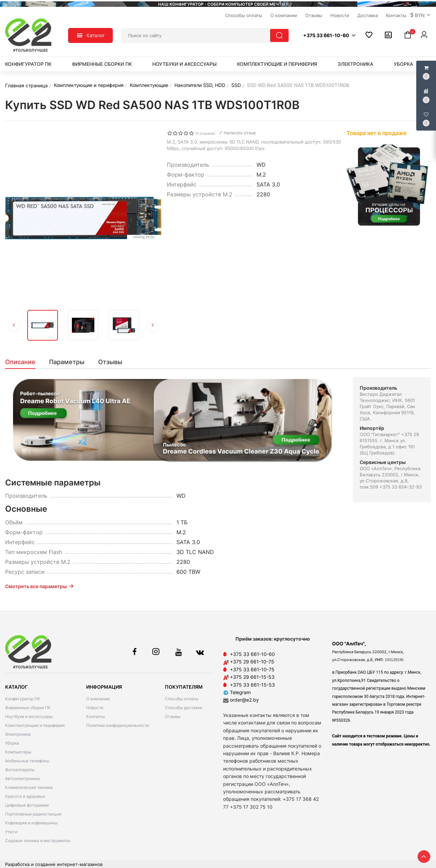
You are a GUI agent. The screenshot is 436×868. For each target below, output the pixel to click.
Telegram (237, 692)
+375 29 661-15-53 (252, 677)
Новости (95, 708)
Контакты (96, 716)
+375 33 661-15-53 (252, 685)
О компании (98, 699)
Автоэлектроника (22, 779)
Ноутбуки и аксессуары (184, 64)
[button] (421, 15)
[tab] (24, 362)
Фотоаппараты (20, 770)
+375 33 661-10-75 (252, 669)
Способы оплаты (182, 699)
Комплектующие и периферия (277, 64)
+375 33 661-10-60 (252, 654)
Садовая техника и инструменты (38, 841)
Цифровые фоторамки (27, 805)
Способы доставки (184, 708)
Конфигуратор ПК (28, 64)
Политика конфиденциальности (118, 725)
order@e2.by (244, 700)
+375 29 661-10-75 (252, 662)
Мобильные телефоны (27, 761)
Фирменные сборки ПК (102, 64)
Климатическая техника (29, 787)
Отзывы (173, 716)
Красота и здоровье (25, 796)
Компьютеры (18, 752)
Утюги (11, 832)
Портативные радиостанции (33, 814)
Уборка (403, 64)
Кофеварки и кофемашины (31, 823)
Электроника (355, 64)
